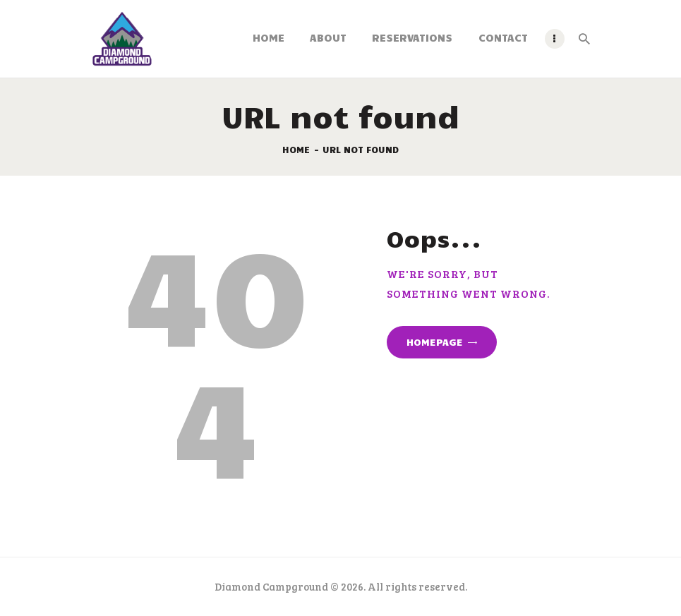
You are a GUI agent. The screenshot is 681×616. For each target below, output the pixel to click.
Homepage (435, 342)
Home (296, 150)
